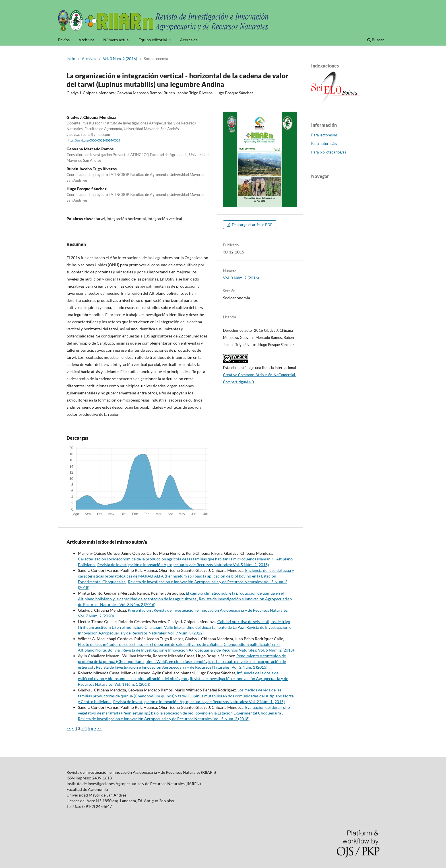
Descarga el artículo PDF (252, 225)
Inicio (71, 59)
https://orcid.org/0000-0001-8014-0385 (93, 140)
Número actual (116, 40)
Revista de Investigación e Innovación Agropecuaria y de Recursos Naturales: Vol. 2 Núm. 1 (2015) (182, 667)
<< (69, 728)
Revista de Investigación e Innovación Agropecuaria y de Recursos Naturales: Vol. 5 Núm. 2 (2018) (183, 565)
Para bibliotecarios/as (329, 152)
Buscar (376, 40)
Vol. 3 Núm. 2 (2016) (120, 59)
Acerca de (189, 40)
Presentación (140, 610)
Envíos (64, 40)
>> (99, 728)
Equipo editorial (153, 40)
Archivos (86, 40)
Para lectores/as (324, 135)
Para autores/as (324, 144)
